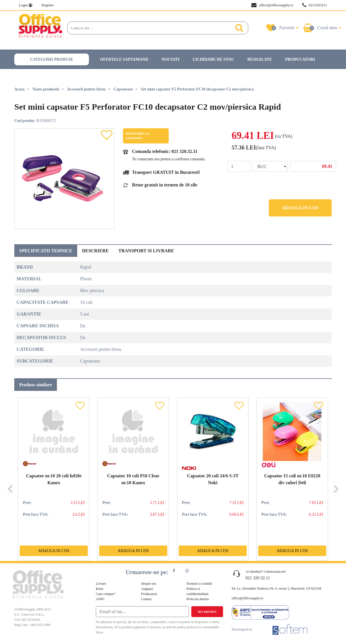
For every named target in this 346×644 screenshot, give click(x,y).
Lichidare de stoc (213, 59)
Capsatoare (123, 89)
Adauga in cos (300, 208)
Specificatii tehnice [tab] (46, 251)
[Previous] (10, 479)
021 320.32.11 (184, 151)
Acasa (19, 89)
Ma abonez (207, 612)
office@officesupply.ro (272, 5)
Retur (100, 589)
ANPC (100, 599)
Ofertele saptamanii (124, 59)
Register (48, 5)
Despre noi (148, 584)
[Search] (149, 28)
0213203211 (315, 5)
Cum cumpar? (106, 594)
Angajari (147, 589)
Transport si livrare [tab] (146, 251)
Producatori (300, 59)
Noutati (170, 59)
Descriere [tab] (95, 251)
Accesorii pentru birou (86, 89)
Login (26, 5)
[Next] (336, 479)
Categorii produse (52, 59)
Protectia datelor (198, 599)
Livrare (101, 584)
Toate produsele (46, 89)
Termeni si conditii (199, 584)
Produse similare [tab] (36, 385)
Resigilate (260, 59)
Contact (146, 599)
